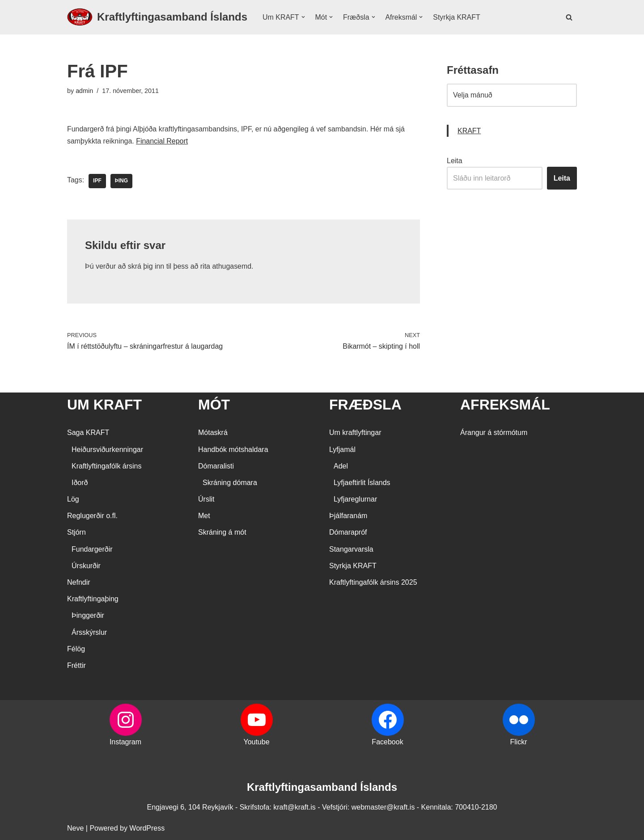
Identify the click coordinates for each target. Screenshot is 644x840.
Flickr (518, 742)
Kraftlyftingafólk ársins (107, 466)
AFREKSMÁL (505, 405)
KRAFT (469, 131)
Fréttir (76, 666)
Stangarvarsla (351, 549)
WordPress (147, 829)
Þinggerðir (88, 616)
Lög (73, 500)
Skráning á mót (222, 533)
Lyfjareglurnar (355, 500)
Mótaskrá (213, 433)
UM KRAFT (104, 405)
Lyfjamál (342, 450)
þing (121, 182)
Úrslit (206, 500)
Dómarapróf (348, 533)
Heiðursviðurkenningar (107, 450)
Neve (75, 829)
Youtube (256, 742)
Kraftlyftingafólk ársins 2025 (373, 583)
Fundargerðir (92, 549)
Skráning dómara (230, 483)
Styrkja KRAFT (457, 17)
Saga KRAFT (88, 433)
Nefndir (79, 583)
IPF (97, 182)
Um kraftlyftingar (355, 433)
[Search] (569, 17)
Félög (76, 649)
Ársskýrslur (89, 632)
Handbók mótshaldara (233, 450)
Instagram (125, 742)
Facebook (387, 742)
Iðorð (80, 483)
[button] (303, 17)
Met (204, 516)
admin (84, 91)
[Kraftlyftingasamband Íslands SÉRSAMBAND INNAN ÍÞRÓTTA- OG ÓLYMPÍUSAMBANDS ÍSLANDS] (157, 17)
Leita (455, 161)
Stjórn (76, 533)
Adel (341, 466)
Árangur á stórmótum (494, 433)
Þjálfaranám (348, 516)
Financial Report (163, 141)
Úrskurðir (86, 566)
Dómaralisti (216, 466)
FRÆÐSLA (365, 405)
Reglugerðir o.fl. (92, 516)
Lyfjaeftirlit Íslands (362, 483)
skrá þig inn (146, 267)
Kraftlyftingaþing (93, 599)
